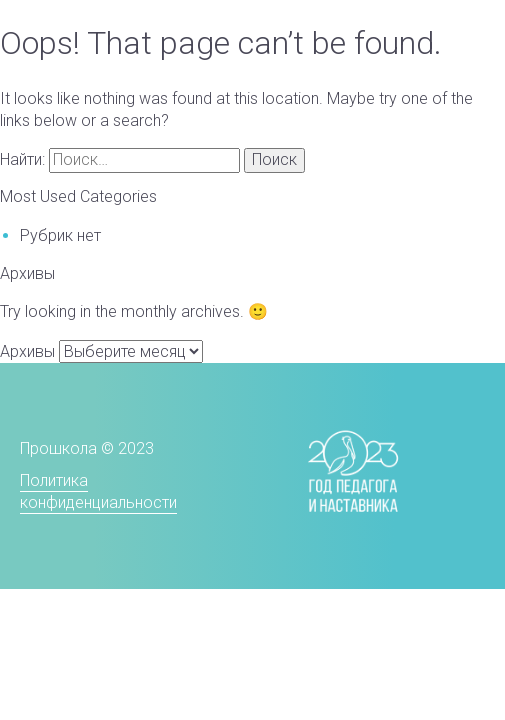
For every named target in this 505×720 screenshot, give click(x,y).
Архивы (27, 351)
